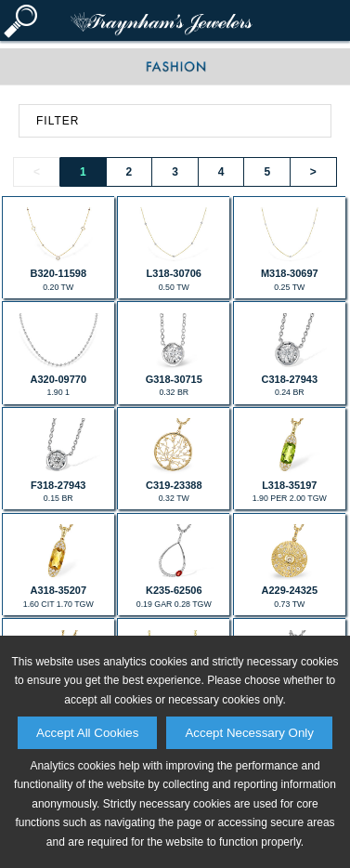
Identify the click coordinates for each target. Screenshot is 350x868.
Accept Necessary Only (249, 733)
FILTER (58, 121)
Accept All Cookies (87, 733)
